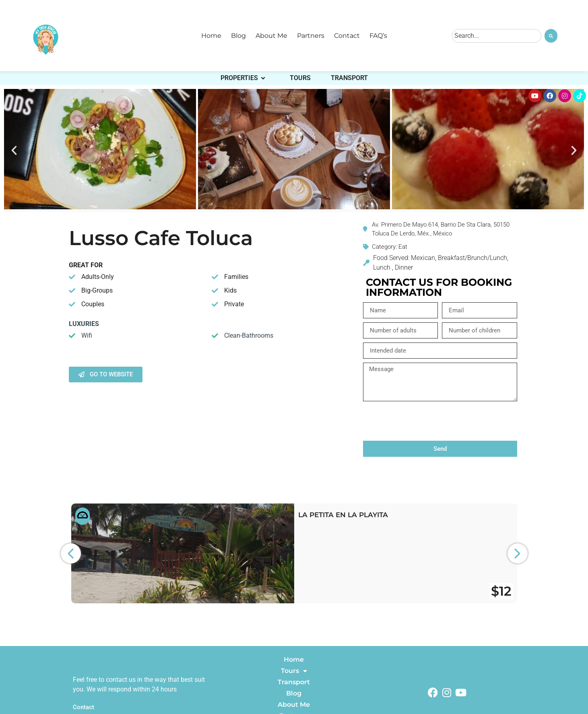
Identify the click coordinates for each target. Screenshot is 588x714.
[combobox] (497, 36)
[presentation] (424, 421)
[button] (14, 151)
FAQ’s (378, 36)
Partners (311, 36)
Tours (294, 671)
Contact (347, 36)
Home (211, 36)
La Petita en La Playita (343, 515)
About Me (271, 36)
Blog (238, 36)
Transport (294, 682)
